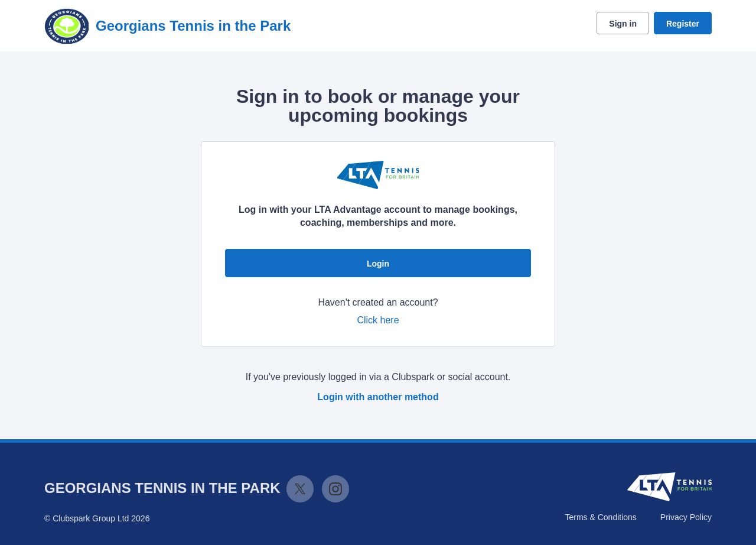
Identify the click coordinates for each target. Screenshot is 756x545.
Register (683, 24)
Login (378, 264)
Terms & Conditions (600, 517)
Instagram (335, 489)
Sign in (623, 24)
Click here (378, 320)
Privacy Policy (686, 517)
